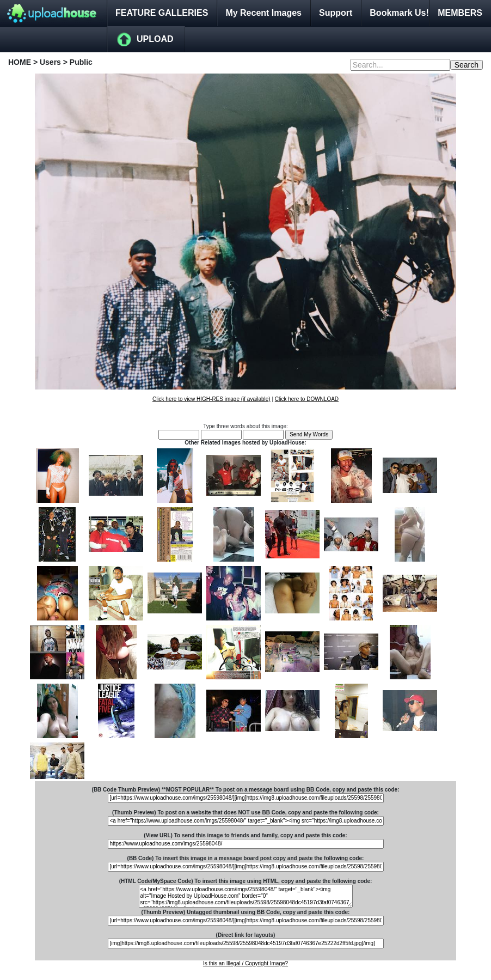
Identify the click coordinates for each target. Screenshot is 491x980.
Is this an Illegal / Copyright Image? (245, 963)
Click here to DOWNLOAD (307, 399)
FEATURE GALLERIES (162, 13)
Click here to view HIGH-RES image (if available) (211, 399)
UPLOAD (155, 39)
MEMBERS (460, 13)
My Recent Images (263, 13)
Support (336, 13)
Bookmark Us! (399, 13)
